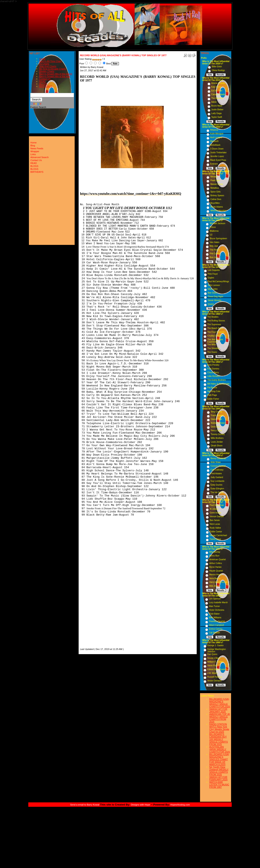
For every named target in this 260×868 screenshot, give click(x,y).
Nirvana (214, 177)
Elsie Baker (214, 614)
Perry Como (216, 431)
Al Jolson (214, 509)
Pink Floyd (213, 274)
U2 (211, 235)
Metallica (214, 188)
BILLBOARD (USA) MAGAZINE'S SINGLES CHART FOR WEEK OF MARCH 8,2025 (219, 759)
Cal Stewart (214, 633)
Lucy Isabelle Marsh (218, 602)
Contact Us (45, 79)
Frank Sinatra (217, 415)
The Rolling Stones (216, 321)
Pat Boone (212, 388)
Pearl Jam (215, 180)
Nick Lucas (215, 524)
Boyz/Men (215, 203)
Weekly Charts (47, 71)
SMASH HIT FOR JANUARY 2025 (218, 710)
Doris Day (215, 427)
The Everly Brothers (217, 380)
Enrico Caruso (216, 629)
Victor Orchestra (217, 610)
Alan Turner (214, 606)
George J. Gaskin (216, 645)
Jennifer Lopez (217, 156)
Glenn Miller (216, 419)
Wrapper (35, 151)
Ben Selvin (215, 520)
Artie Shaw (216, 462)
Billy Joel (214, 246)
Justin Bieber (217, 110)
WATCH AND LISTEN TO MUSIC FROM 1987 (219, 785)
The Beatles (213, 317)
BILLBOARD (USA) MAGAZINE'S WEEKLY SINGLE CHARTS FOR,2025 (220, 703)
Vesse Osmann (214, 681)
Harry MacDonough (218, 582)
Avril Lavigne (216, 137)
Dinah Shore (217, 446)
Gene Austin (215, 513)
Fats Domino (213, 369)
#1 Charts (44, 64)
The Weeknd (217, 98)
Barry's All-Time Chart (50, 61)
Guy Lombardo (217, 481)
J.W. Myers (213, 673)
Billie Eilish (217, 67)
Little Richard (213, 376)
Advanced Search (40, 157)
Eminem (214, 164)
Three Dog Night (215, 297)
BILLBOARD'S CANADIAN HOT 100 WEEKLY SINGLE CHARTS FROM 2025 (218, 739)
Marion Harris (216, 575)
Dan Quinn (212, 654)
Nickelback (215, 145)
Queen (211, 304)
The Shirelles (213, 348)
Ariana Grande (218, 83)
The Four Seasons (216, 332)
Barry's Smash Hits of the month (56, 74)
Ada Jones (214, 586)
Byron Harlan (215, 567)
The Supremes (214, 324)
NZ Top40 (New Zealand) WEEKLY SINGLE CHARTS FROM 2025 (219, 771)
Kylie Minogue (217, 134)
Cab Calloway (217, 470)
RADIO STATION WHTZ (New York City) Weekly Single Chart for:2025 (219, 728)
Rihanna (214, 130)
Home (42, 59)
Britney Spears (217, 196)
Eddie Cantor (216, 532)
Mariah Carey (217, 184)
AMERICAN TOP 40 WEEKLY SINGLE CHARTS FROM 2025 (220, 718)
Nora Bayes (215, 578)
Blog (33, 146)
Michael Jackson (217, 223)
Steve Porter (213, 666)
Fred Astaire (216, 474)
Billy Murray (215, 552)
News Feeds (37, 148)
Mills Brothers (217, 438)
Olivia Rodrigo (218, 70)
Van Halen (214, 242)
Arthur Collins (216, 563)
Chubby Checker (215, 336)
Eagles (211, 278)
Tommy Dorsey (218, 434)
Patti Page (212, 395)
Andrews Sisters (218, 423)
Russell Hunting (215, 677)
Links (33, 154)
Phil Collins (215, 254)
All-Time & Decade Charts (53, 69)
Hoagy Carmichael (218, 535)
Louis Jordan (217, 442)
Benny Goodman (218, 458)
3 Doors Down (217, 149)
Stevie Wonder (215, 300)
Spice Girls (215, 192)
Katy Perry (216, 87)
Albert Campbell (216, 625)
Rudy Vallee (215, 528)
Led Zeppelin (214, 270)
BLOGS (43, 84)
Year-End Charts (48, 66)
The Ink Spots (217, 492)
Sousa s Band (214, 658)
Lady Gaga (216, 113)
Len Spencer (215, 599)
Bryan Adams (216, 207)
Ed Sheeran (217, 91)
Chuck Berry (213, 372)
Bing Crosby (216, 412)
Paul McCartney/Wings (218, 281)
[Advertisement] (92, 594)
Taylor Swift (217, 117)
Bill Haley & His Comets (218, 384)
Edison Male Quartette (218, 669)
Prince (213, 227)
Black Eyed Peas (218, 160)
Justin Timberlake (218, 153)
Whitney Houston (218, 211)
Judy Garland (217, 477)
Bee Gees (212, 293)
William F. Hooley (215, 662)
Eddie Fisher (213, 399)
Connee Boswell (218, 466)
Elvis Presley (213, 365)
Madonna (214, 231)
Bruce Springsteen (218, 238)
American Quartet (217, 559)
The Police (215, 250)
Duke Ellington (217, 489)
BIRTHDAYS (46, 86)
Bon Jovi (214, 257)
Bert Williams (215, 618)
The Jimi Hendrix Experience (215, 341)
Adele (214, 102)
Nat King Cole (214, 391)
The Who (212, 345)
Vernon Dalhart (217, 517)
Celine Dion (216, 199)
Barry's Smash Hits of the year (55, 76)
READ (42, 81)
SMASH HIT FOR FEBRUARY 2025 (218, 778)
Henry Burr (214, 556)
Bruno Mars (217, 106)
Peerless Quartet (217, 621)
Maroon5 (214, 141)
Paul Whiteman (217, 505)
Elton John (213, 289)
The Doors (212, 352)
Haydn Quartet (216, 571)
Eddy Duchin (216, 485)
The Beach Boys (215, 328)
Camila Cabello (218, 94)
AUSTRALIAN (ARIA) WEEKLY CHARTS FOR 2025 (220, 749)
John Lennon (214, 285)
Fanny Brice (215, 539)
